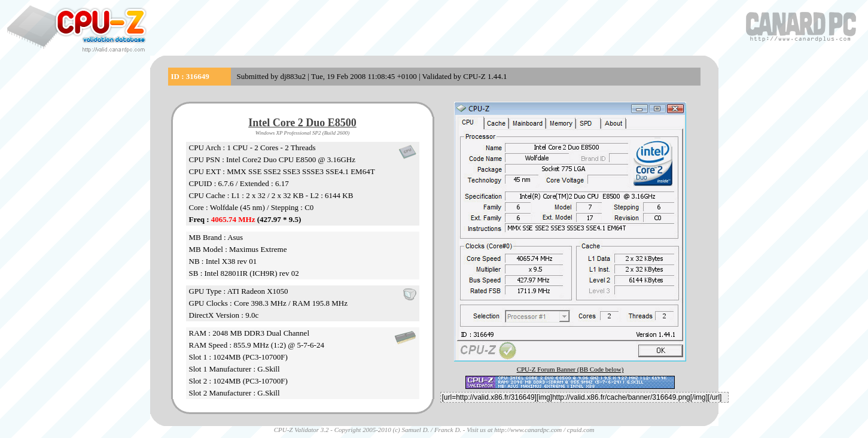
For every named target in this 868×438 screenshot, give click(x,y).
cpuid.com (581, 430)
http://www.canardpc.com (528, 430)
